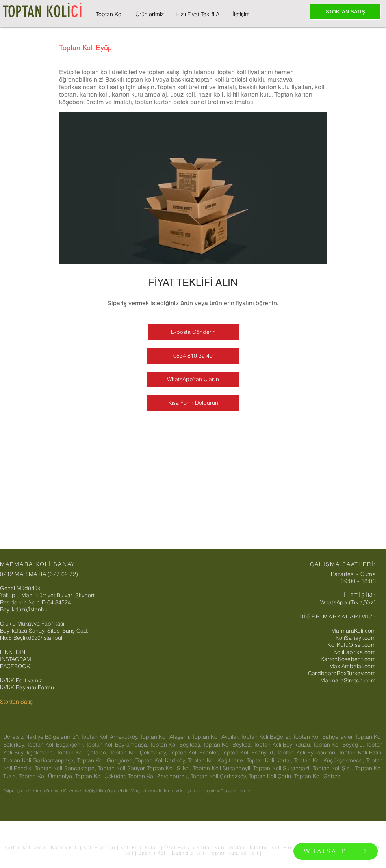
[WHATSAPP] (336, 851)
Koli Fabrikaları (140, 847)
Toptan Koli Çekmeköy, (140, 753)
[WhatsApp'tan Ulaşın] (193, 380)
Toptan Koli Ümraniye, (47, 776)
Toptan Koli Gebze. (318, 776)
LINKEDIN (13, 652)
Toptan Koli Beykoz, (228, 745)
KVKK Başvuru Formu (27, 687)
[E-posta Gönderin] (193, 332)
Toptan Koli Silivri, (170, 768)
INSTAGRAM (16, 659)
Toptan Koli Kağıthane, (217, 760)
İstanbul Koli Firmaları (279, 847)
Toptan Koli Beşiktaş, (177, 745)
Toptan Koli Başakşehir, (56, 745)
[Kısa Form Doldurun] (193, 403)
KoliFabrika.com (355, 652)
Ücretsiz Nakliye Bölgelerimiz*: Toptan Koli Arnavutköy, (72, 737)
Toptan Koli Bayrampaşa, (118, 745)
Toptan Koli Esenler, (195, 753)
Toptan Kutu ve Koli (235, 853)
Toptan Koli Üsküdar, (102, 776)
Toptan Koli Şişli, (334, 768)
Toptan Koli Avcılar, (216, 737)
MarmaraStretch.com (348, 680)
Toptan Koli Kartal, (270, 760)
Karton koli (65, 847)
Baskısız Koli (188, 853)
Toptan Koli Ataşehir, (166, 737)
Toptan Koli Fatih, (361, 753)
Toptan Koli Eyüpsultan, (308, 753)
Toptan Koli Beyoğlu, (340, 745)
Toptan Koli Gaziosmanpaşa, (40, 760)
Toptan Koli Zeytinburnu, (159, 776)
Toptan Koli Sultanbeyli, (223, 768)
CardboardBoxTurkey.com (342, 673)
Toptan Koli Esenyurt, (249, 753)
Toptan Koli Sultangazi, (283, 768)
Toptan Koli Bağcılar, (267, 737)
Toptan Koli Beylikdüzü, (283, 745)
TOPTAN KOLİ (43, 12)
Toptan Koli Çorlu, (271, 776)
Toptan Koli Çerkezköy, (220, 776)
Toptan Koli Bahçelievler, (324, 737)
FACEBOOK (15, 666)
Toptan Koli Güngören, (107, 760)
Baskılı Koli (153, 853)
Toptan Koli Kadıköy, (162, 760)
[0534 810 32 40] (193, 356)
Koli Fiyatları (100, 847)
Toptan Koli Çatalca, (83, 753)
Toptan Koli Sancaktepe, (66, 768)
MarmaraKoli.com (354, 631)
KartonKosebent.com (348, 659)
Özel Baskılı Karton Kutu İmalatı (205, 847)
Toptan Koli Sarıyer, (122, 768)
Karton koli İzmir (26, 847)
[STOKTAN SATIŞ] (345, 12)
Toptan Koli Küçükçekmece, (330, 760)
